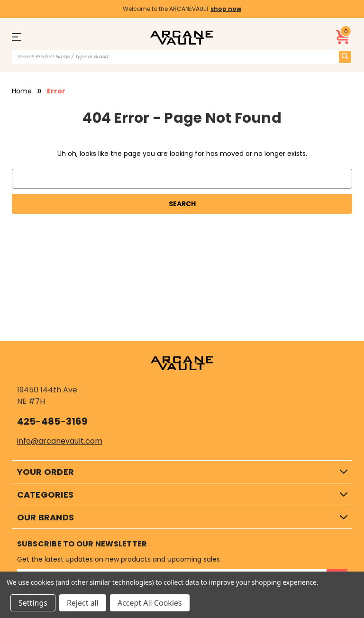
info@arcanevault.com (60, 441)
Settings (33, 603)
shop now (226, 9)
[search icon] (345, 57)
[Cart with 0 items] (343, 37)
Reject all (83, 603)
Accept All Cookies (150, 603)
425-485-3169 (52, 421)
